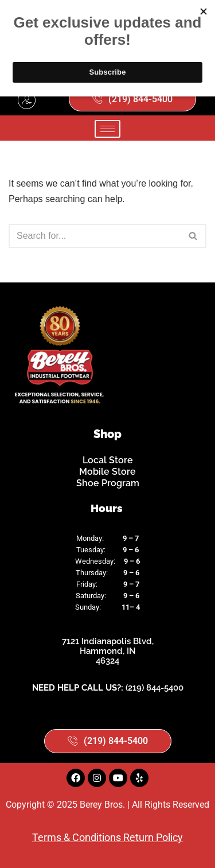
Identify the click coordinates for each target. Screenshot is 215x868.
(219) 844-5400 (155, 688)
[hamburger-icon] (107, 129)
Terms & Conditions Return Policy (107, 837)
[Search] (95, 236)
